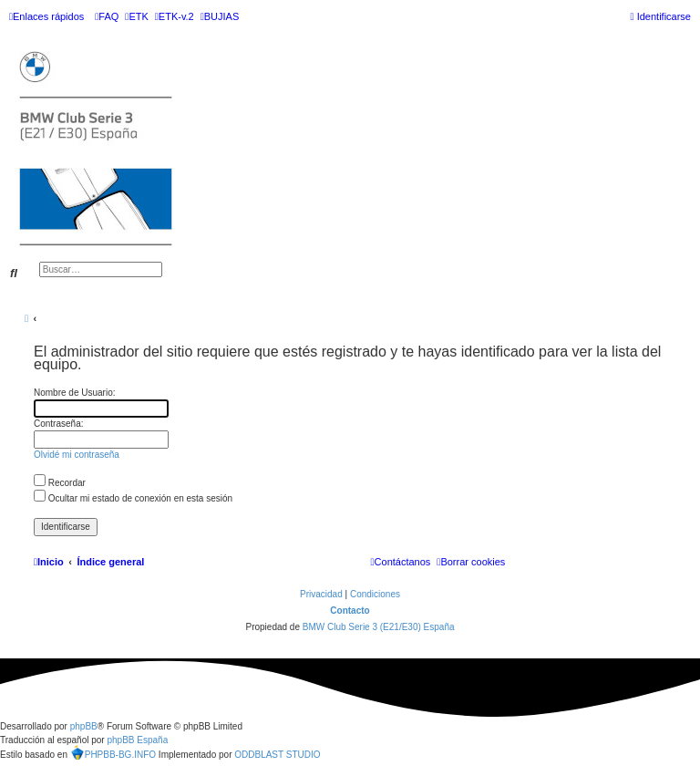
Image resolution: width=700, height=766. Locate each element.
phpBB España (137, 740)
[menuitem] (107, 16)
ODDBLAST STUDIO (277, 755)
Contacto (350, 611)
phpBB (84, 726)
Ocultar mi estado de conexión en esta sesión (133, 498)
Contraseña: (58, 424)
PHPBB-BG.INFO (113, 752)
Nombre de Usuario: (74, 393)
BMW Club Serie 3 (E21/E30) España (379, 627)
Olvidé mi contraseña (77, 455)
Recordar (60, 483)
